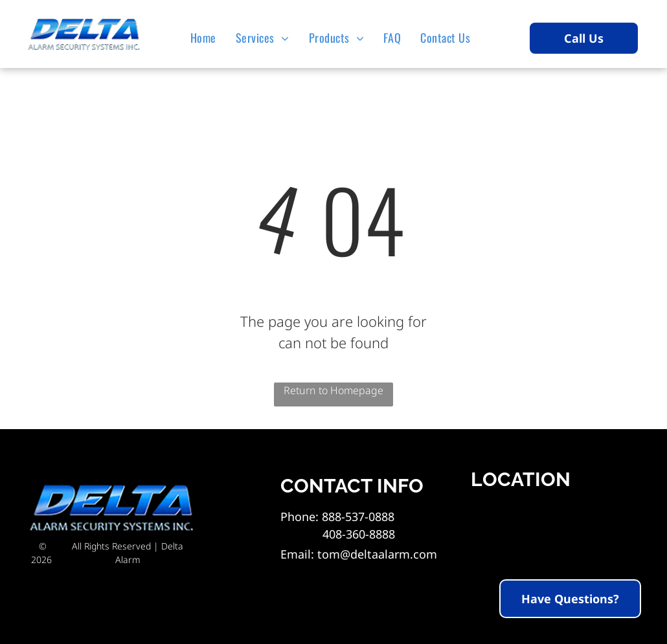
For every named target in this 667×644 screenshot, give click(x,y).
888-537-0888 (358, 516)
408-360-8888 (338, 534)
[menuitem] (207, 38)
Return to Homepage (333, 390)
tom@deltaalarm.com (377, 554)
